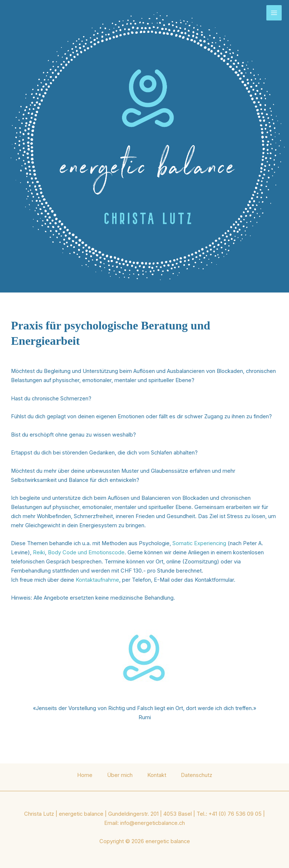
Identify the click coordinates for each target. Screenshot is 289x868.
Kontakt (157, 775)
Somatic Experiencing (199, 543)
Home (85, 775)
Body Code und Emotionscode (86, 552)
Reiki (39, 552)
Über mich (120, 775)
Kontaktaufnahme (97, 580)
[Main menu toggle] (274, 13)
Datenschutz (197, 775)
